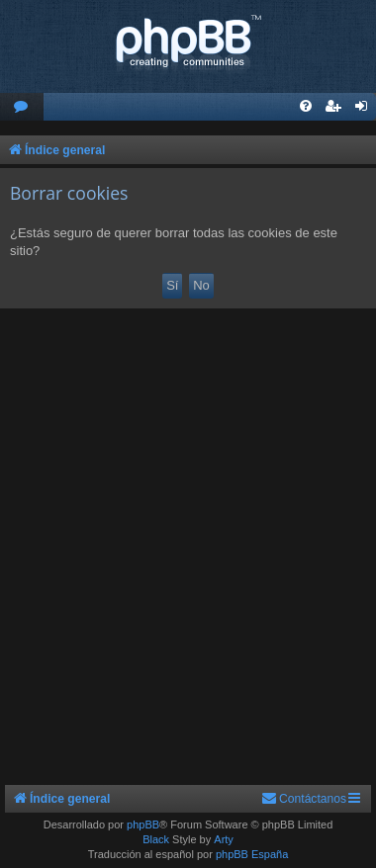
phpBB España (252, 854)
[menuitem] (22, 107)
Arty (224, 839)
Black (156, 839)
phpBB (143, 825)
